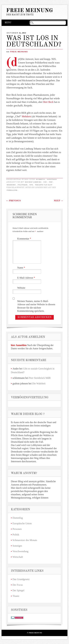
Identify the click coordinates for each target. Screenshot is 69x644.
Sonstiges (52, 179)
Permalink (12, 190)
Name (22, 268)
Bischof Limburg (33, 182)
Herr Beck (48, 102)
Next (58, 201)
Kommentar (25, 239)
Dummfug (40, 179)
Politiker (23, 185)
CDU (45, 182)
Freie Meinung (30, 11)
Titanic (16, 596)
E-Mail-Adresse (27, 278)
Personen (17, 529)
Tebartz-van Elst (44, 185)
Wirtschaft (18, 557)
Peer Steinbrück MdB (40, 378)
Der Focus (18, 585)
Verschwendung (20, 551)
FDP (51, 182)
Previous (13, 201)
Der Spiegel (18, 590)
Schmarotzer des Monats (25, 540)
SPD (31, 185)
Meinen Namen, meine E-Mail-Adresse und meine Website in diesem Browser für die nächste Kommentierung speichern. (36, 306)
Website (21, 288)
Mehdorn (27, 116)
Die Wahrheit (39, 383)
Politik (16, 535)
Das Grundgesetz (21, 579)
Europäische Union (22, 523)
